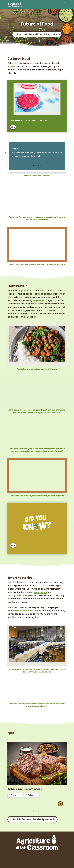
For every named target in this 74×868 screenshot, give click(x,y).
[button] (65, 5)
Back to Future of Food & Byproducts (38, 34)
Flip (13, 127)
